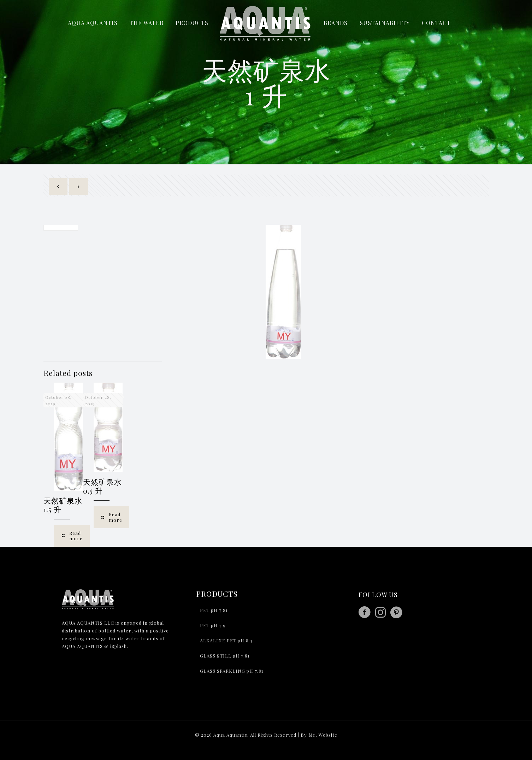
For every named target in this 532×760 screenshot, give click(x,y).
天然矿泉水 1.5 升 (63, 505)
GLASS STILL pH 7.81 (225, 656)
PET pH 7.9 (213, 625)
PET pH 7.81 (214, 610)
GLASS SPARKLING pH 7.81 (232, 671)
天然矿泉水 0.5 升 (102, 486)
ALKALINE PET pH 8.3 (226, 640)
